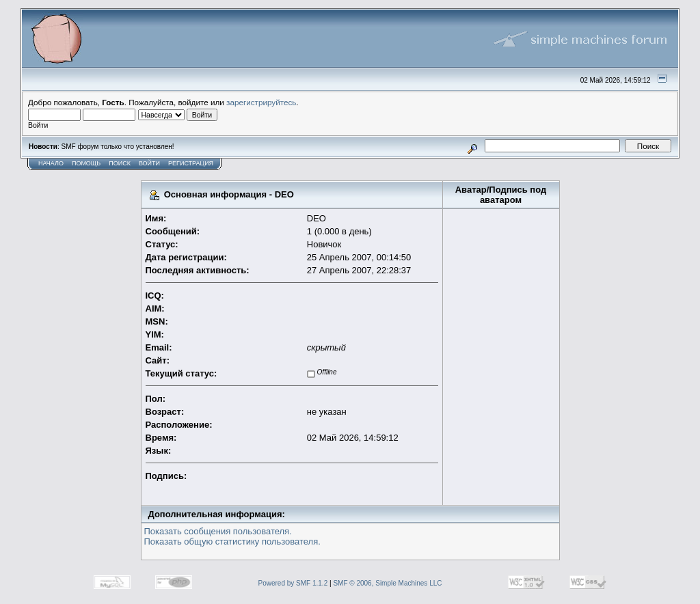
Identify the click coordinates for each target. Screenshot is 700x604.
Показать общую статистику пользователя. (232, 541)
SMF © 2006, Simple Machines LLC (387, 583)
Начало (51, 163)
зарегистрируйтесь (261, 102)
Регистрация (191, 163)
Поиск (120, 163)
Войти (149, 163)
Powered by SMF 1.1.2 (293, 583)
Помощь (86, 163)
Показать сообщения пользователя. (218, 531)
